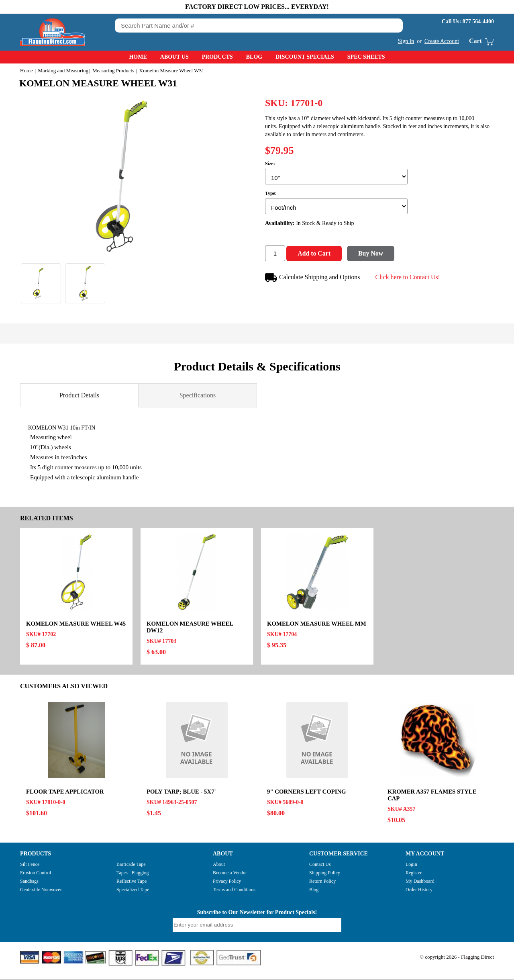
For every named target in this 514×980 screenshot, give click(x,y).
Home (138, 57)
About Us (174, 57)
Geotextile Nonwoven (41, 891)
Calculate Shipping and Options (313, 279)
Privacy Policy (227, 882)
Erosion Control (36, 874)
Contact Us (320, 865)
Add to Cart (315, 255)
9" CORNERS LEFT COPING (307, 793)
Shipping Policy (325, 874)
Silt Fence (30, 865)
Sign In (406, 41)
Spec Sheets (366, 57)
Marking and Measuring (63, 71)
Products (217, 57)
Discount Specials (305, 57)
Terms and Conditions (234, 891)
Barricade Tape (131, 865)
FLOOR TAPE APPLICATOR (65, 793)
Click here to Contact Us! (409, 278)
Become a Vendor (230, 874)
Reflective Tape (132, 882)
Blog (254, 57)
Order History (419, 891)
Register (414, 874)
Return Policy (322, 882)
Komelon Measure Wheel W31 (101, 83)
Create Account (442, 41)
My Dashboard (420, 882)
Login (411, 865)
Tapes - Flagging (133, 874)
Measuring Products (113, 71)
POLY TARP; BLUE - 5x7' (182, 793)
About (219, 865)
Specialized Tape (133, 891)
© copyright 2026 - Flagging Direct (457, 958)
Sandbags (29, 882)
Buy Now (374, 255)
